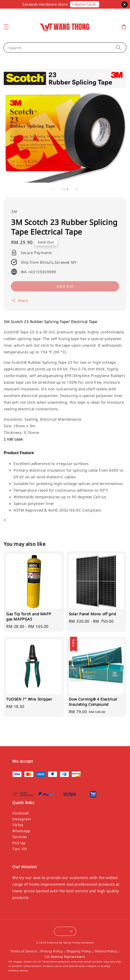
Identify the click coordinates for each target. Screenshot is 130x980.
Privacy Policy (52, 951)
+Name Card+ (85, 4)
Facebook (21, 813)
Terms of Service (24, 951)
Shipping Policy (79, 951)
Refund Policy (106, 951)
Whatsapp (21, 831)
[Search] (118, 47)
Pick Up (19, 843)
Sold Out (65, 286)
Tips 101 (20, 849)
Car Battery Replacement (65, 957)
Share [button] (20, 301)
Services (20, 837)
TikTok (18, 825)
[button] (6, 27)
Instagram (22, 819)
